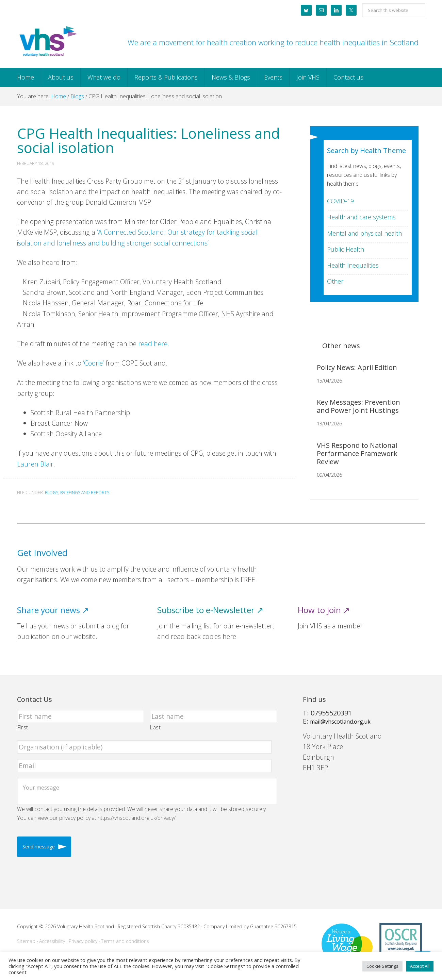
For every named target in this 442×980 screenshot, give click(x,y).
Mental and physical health (364, 233)
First (23, 727)
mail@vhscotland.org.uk (340, 722)
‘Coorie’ (94, 363)
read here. (154, 344)
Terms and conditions (125, 941)
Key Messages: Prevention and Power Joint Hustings (358, 406)
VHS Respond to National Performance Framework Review (357, 453)
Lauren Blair (35, 464)
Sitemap (26, 941)
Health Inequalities (353, 265)
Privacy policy (83, 941)
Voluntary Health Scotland (48, 42)
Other (335, 281)
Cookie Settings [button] (382, 966)
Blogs (52, 493)
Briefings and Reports (85, 493)
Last (155, 727)
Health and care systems (361, 217)
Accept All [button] (420, 966)
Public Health (346, 249)
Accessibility (52, 941)
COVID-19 (340, 201)
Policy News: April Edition (357, 367)
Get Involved (42, 553)
